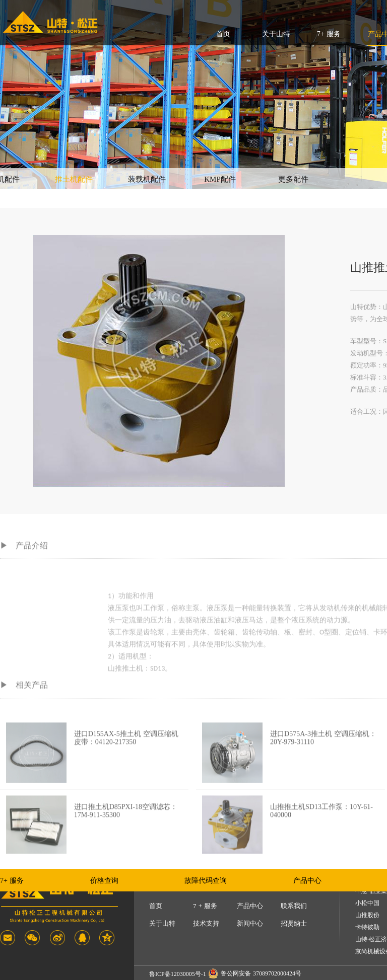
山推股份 (367, 915)
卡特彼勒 (367, 927)
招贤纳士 (294, 923)
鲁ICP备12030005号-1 (178, 974)
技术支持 (206, 923)
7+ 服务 (329, 34)
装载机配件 (147, 179)
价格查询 (104, 881)
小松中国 (367, 903)
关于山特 (276, 34)
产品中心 (307, 881)
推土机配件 (74, 179)
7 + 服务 (205, 906)
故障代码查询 (206, 881)
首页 (223, 34)
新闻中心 (250, 923)
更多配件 (293, 179)
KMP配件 (220, 179)
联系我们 (294, 906)
